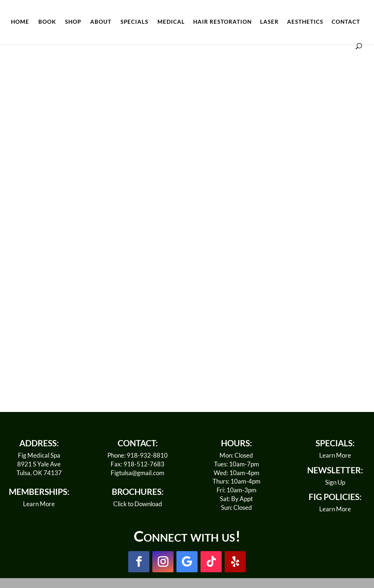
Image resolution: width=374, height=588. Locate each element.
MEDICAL (171, 22)
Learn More (39, 504)
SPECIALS (134, 22)
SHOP (73, 22)
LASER (269, 22)
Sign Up (335, 482)
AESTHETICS (305, 22)
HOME (20, 22)
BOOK (47, 22)
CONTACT (346, 22)
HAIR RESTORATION (222, 22)
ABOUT (101, 22)
